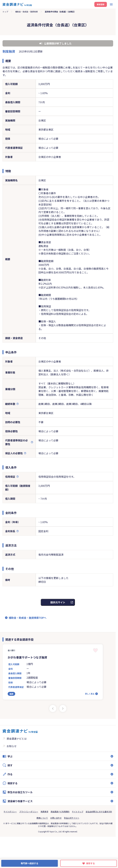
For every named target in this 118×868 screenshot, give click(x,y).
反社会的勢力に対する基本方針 (99, 812)
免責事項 (44, 812)
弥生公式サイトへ (72, 818)
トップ (5, 12)
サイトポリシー (10, 812)
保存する (90, 863)
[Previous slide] (53, 709)
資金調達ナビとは (17, 739)
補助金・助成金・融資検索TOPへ (28, 618)
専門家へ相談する (29, 863)
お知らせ (12, 746)
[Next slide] (63, 709)
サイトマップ (78, 812)
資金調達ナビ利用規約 (60, 812)
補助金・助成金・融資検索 (26, 12)
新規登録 (101, 4)
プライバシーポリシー (29, 812)
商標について (42, 818)
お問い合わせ (56, 818)
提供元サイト (58, 602)
